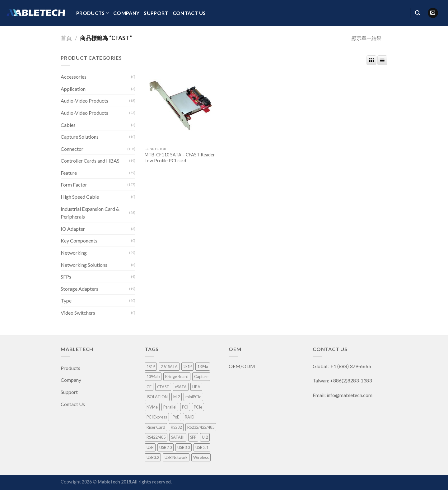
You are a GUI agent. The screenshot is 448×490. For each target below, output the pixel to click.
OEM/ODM (242, 366)
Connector (72, 149)
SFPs (66, 277)
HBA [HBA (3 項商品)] (196, 387)
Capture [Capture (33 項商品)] (201, 377)
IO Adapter (73, 229)
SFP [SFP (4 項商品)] (193, 437)
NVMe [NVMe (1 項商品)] (152, 407)
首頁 (66, 38)
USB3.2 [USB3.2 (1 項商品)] (153, 457)
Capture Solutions (80, 137)
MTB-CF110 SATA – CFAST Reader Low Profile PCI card (180, 158)
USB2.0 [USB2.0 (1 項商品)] (166, 447)
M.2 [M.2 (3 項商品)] (177, 397)
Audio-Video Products (84, 101)
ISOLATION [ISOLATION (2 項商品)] (157, 397)
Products (93, 13)
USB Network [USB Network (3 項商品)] (176, 457)
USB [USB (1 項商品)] (150, 447)
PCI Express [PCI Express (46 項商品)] (157, 417)
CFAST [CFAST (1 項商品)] (163, 387)
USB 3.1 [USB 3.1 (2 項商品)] (202, 447)
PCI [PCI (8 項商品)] (185, 407)
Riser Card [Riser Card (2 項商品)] (156, 427)
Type (66, 300)
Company (126, 13)
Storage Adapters (79, 289)
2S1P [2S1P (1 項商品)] (187, 367)
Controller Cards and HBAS (90, 161)
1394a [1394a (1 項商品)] (203, 367)
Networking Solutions (84, 265)
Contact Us (189, 13)
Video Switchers (78, 313)
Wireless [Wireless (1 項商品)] (201, 457)
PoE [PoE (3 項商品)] (176, 417)
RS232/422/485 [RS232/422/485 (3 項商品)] (201, 427)
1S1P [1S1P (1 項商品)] (151, 367)
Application (73, 89)
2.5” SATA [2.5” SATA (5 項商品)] (169, 367)
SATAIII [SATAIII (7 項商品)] (178, 437)
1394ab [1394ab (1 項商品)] (153, 377)
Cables (68, 125)
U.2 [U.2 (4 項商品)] (205, 437)
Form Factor (74, 185)
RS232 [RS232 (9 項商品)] (176, 427)
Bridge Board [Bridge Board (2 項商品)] (177, 377)
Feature (69, 173)
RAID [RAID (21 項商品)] (190, 417)
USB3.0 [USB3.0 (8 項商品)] (184, 447)
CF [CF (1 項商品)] (149, 387)
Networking (74, 253)
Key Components (79, 240)
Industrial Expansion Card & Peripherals (90, 213)
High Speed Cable (80, 197)
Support (156, 13)
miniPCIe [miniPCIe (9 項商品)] (193, 397)
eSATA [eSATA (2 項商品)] (181, 387)
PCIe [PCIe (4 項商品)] (198, 407)
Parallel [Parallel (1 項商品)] (170, 407)
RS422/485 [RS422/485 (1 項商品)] (156, 437)
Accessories (74, 77)
